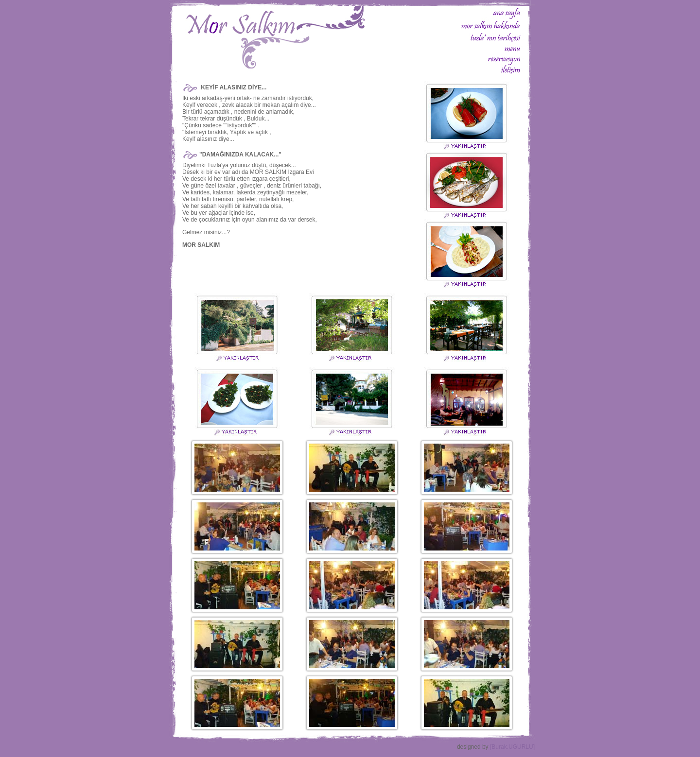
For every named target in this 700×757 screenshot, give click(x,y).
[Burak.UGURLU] (512, 747)
